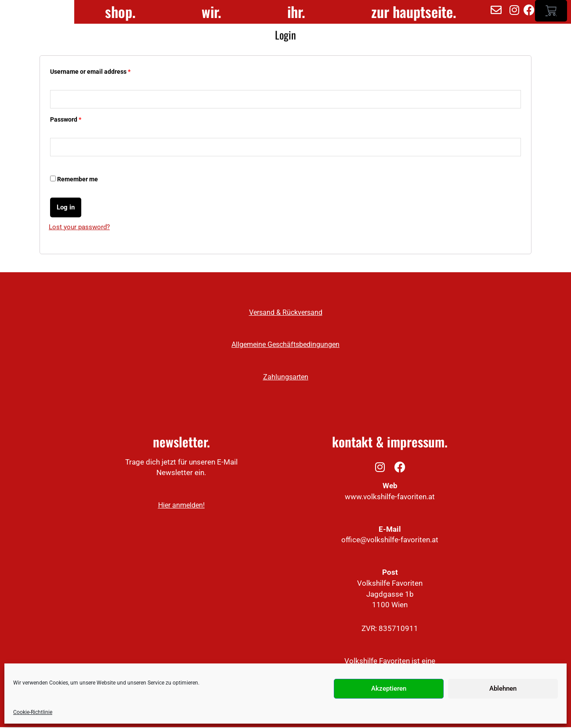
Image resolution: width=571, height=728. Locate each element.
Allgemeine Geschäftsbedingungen (285, 346)
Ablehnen (503, 688)
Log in (66, 208)
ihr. (296, 12)
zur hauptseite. (414, 12)
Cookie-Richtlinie (33, 712)
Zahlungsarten (285, 378)
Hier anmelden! (181, 506)
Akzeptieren (389, 688)
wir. (211, 12)
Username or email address (90, 72)
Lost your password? (79, 228)
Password (66, 120)
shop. (120, 12)
